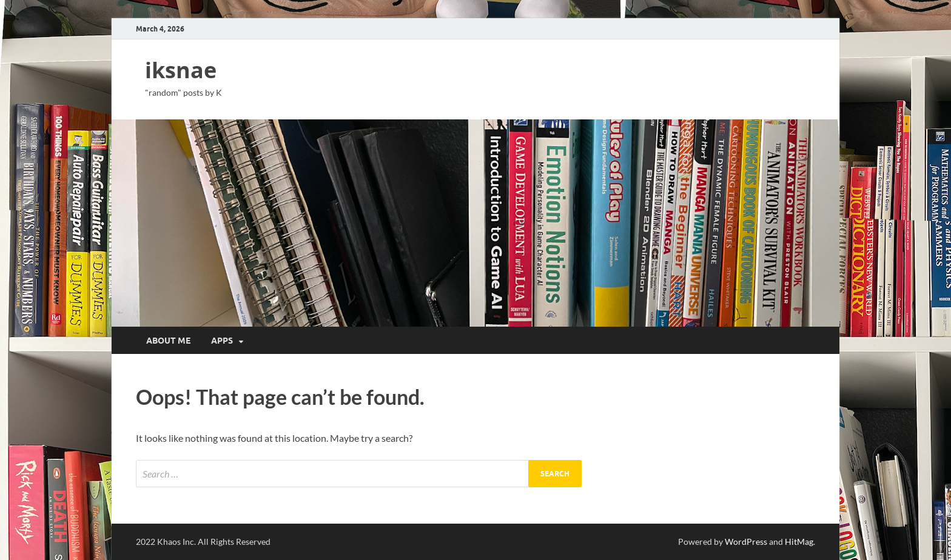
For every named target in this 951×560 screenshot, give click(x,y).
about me (168, 341)
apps (222, 341)
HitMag (799, 542)
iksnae (181, 70)
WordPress (746, 542)
